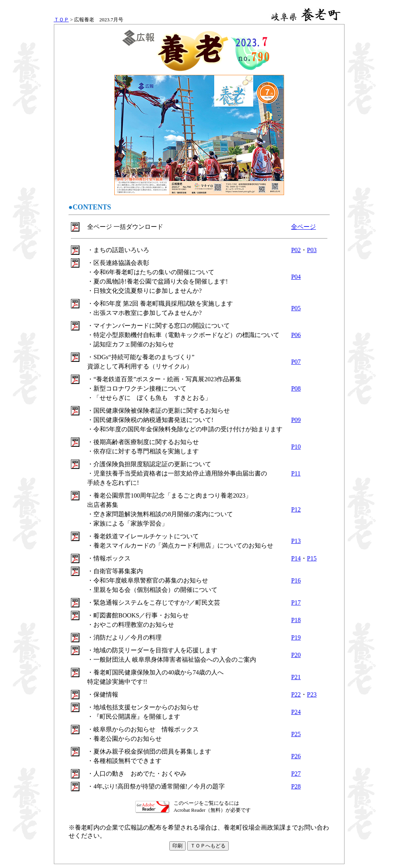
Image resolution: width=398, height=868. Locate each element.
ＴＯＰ (61, 20)
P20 (296, 655)
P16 (296, 580)
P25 (296, 734)
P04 (296, 277)
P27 (296, 774)
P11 (296, 473)
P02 (296, 250)
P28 (296, 786)
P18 (296, 620)
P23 (312, 694)
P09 (296, 420)
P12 (296, 509)
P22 (296, 694)
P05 (296, 308)
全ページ (303, 227)
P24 (296, 712)
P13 (296, 541)
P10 (296, 447)
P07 (296, 362)
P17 (296, 603)
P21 (296, 677)
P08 (296, 388)
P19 (296, 637)
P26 (296, 756)
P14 (296, 558)
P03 (312, 250)
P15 (312, 558)
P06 (296, 335)
